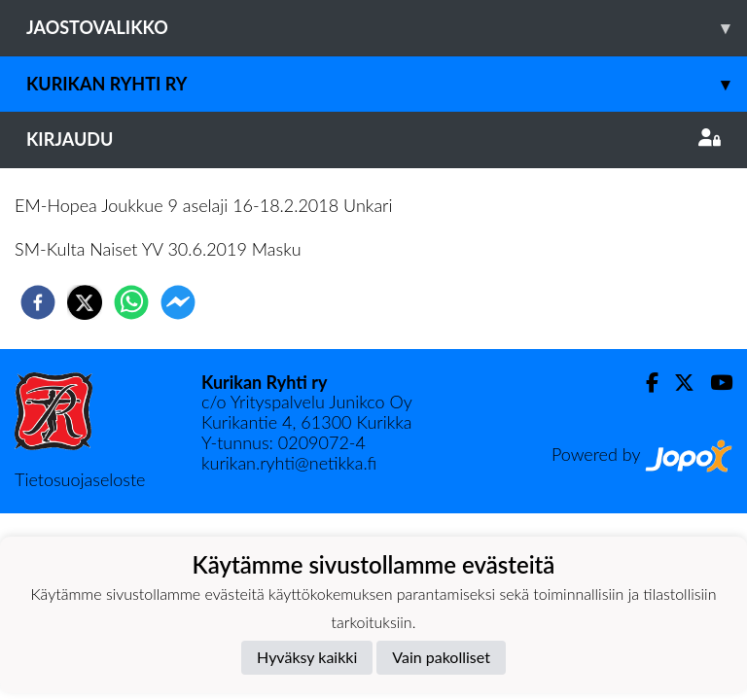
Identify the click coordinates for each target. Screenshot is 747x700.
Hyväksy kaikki (307, 657)
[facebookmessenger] (178, 302)
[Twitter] (676, 383)
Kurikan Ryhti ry (387, 84)
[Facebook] (644, 383)
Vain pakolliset (441, 657)
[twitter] (85, 302)
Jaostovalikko (387, 28)
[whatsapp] (131, 302)
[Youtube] (713, 383)
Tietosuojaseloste (80, 479)
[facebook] (38, 302)
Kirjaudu (373, 139)
